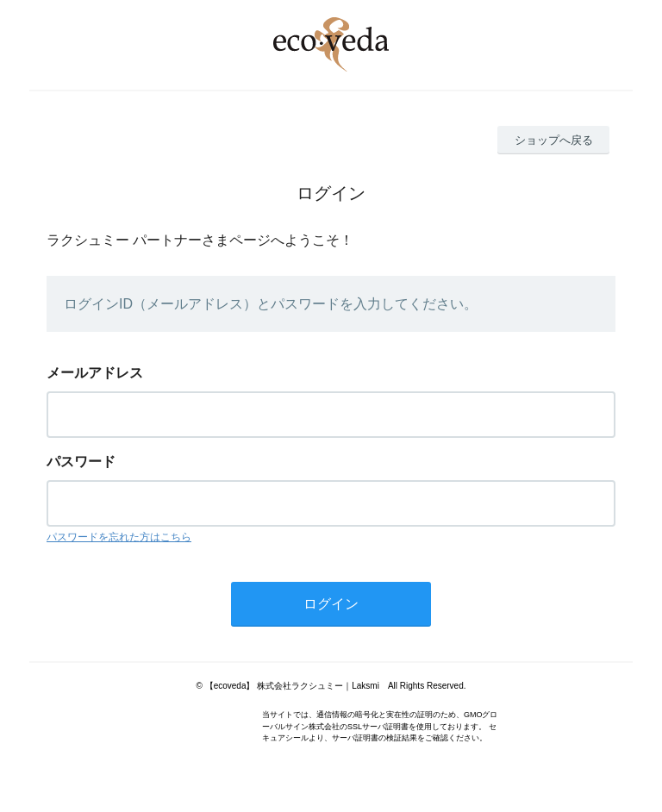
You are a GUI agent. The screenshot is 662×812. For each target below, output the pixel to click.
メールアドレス (95, 373)
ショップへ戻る (554, 140)
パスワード (81, 462)
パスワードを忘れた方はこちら (119, 537)
